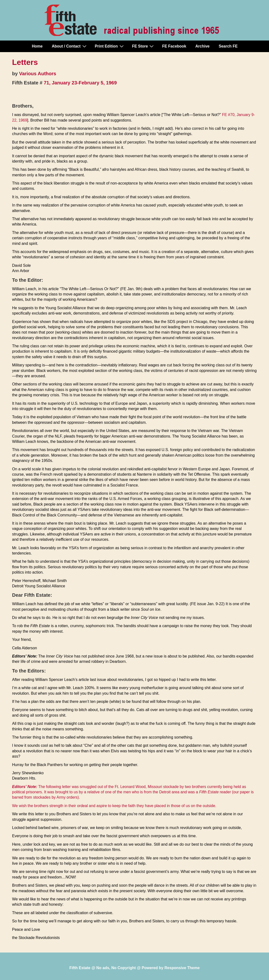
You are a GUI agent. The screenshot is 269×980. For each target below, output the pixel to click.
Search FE (228, 46)
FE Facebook (174, 46)
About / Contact (70, 46)
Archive (202, 46)
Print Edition (110, 46)
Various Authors (38, 74)
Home (37, 46)
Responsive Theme (182, 968)
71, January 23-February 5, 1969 (80, 83)
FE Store (144, 46)
